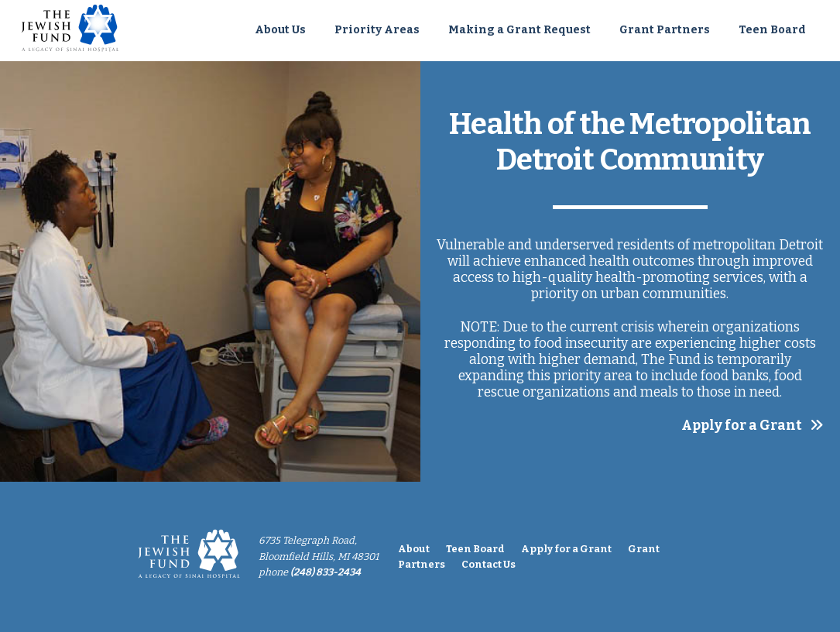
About (414, 549)
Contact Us (489, 564)
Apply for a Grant (742, 426)
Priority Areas (377, 30)
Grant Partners (665, 30)
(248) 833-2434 (326, 572)
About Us (280, 30)
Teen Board (772, 30)
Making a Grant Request (519, 30)
